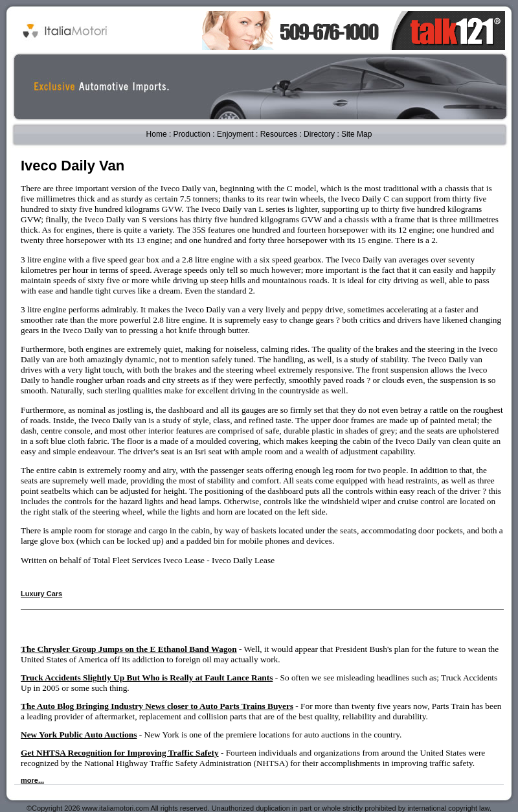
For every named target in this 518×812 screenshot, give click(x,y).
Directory (319, 134)
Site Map (356, 134)
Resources (279, 134)
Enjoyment (235, 134)
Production (192, 134)
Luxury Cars (41, 594)
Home (157, 134)
